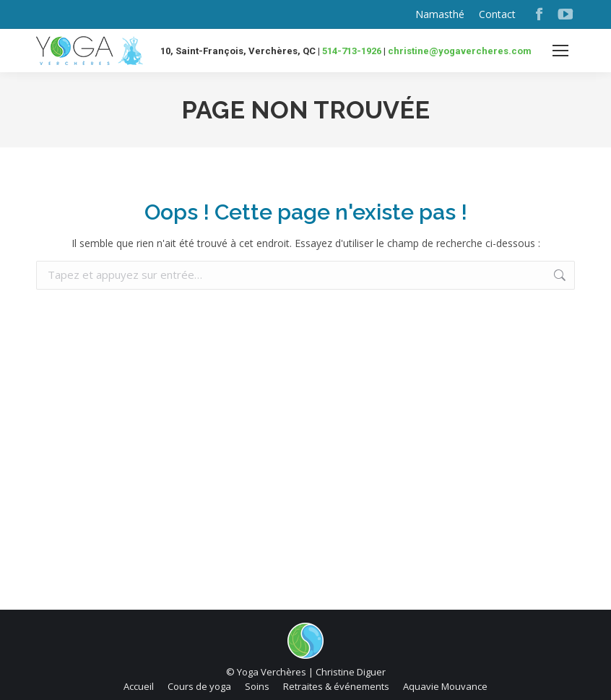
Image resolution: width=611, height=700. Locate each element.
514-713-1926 (352, 51)
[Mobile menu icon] (560, 51)
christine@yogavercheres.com (460, 51)
